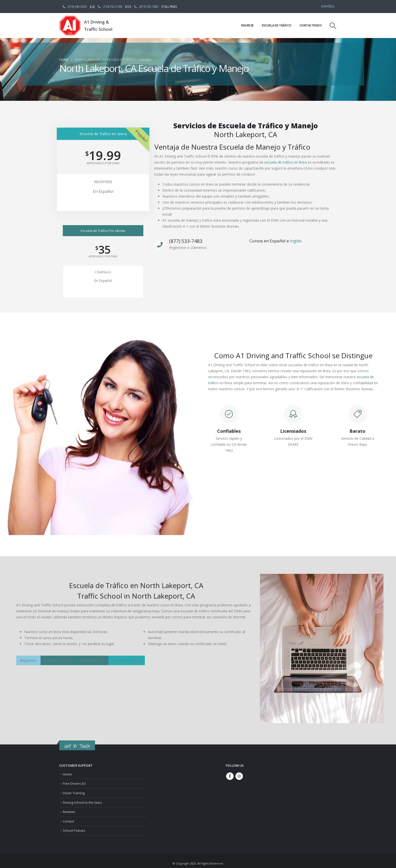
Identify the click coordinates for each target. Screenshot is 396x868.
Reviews (69, 812)
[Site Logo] (70, 26)
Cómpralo (103, 272)
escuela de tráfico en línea (286, 162)
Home (67, 774)
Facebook (230, 776)
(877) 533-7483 (146, 7)
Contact (68, 821)
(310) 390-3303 (74, 7)
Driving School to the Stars (82, 803)
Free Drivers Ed (74, 784)
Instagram (239, 776)
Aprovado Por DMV (103, 163)
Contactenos (311, 25)
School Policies (74, 831)
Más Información (92, 660)
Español (328, 6)
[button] (333, 26)
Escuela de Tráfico (277, 25)
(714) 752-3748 (110, 7)
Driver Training (74, 793)
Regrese (247, 25)
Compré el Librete (58, 660)
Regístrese (103, 182)
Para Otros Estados (126, 660)
